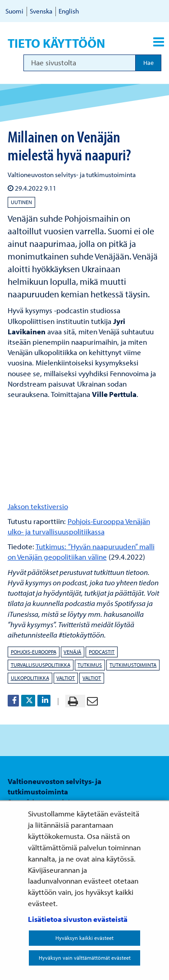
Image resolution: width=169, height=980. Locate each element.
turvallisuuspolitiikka (41, 665)
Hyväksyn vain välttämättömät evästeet (85, 958)
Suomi (14, 11)
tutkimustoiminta (133, 665)
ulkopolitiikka (30, 678)
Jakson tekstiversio (38, 506)
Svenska (41, 11)
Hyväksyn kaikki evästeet (84, 938)
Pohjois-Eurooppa (34, 652)
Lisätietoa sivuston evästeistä (78, 919)
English (69, 11)
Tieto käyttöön (56, 43)
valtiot (66, 678)
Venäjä (72, 652)
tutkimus (90, 665)
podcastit (102, 652)
